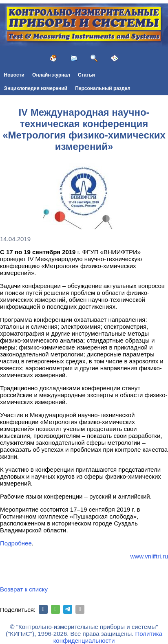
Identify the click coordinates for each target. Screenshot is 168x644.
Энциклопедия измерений (36, 88)
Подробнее (16, 543)
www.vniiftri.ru (149, 556)
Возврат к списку (24, 589)
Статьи (86, 75)
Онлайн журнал (51, 75)
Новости (14, 75)
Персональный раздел (103, 88)
